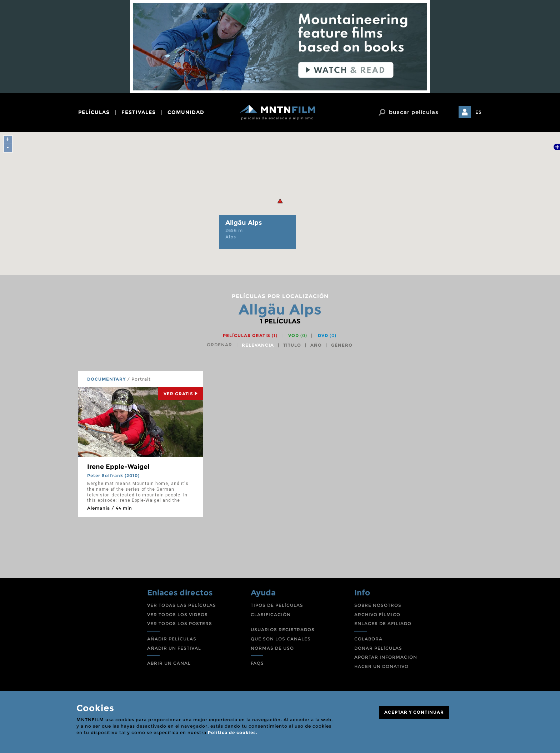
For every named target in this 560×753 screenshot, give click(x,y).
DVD (327, 335)
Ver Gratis (181, 394)
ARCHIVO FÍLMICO (377, 615)
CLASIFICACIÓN (271, 615)
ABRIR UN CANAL (169, 663)
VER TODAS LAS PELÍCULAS (182, 605)
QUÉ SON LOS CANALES (281, 639)
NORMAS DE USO (272, 648)
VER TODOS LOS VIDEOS (177, 615)
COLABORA (368, 639)
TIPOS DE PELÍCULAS (277, 605)
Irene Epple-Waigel (118, 467)
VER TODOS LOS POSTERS (180, 623)
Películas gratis (250, 335)
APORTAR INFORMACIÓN (386, 657)
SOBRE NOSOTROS (378, 605)
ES (479, 112)
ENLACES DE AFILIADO (383, 623)
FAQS (257, 663)
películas (94, 112)
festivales (139, 112)
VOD (298, 335)
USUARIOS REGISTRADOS (283, 630)
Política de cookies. (232, 732)
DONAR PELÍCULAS (378, 648)
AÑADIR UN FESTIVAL (174, 648)
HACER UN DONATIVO (381, 666)
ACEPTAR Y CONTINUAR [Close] (414, 712)
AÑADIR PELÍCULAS (172, 639)
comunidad (186, 112)
